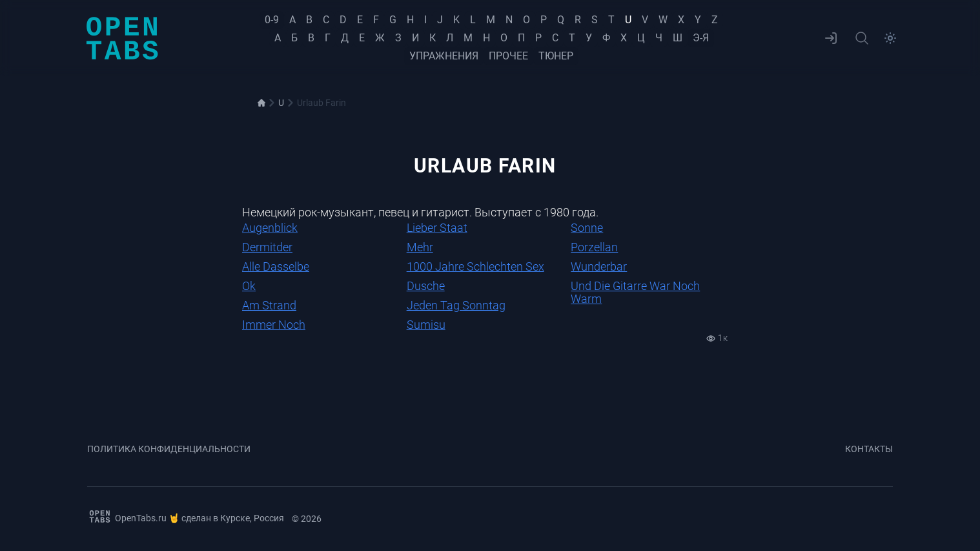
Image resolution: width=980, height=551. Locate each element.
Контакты (869, 449)
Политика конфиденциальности (169, 449)
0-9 (272, 20)
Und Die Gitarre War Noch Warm (635, 292)
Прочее (508, 56)
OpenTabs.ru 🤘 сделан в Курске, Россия (186, 516)
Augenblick (270, 228)
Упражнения (444, 56)
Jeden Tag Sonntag (456, 305)
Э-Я (701, 38)
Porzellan (594, 247)
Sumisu (426, 325)
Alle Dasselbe (276, 266)
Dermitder (267, 247)
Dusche (426, 286)
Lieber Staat (437, 228)
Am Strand (269, 305)
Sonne (587, 228)
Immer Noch (274, 325)
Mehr (420, 247)
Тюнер (556, 56)
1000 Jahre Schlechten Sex (475, 266)
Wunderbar (599, 266)
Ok (249, 286)
